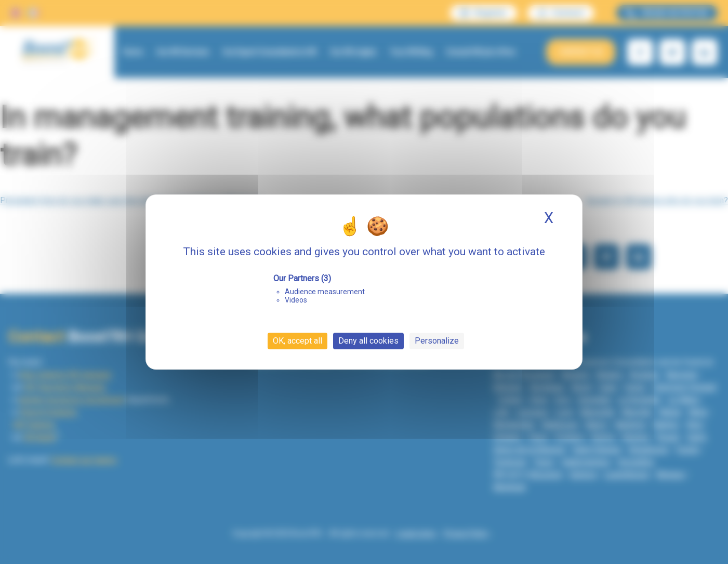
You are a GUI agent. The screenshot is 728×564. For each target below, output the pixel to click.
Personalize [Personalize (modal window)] (437, 341)
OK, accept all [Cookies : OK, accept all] (297, 341)
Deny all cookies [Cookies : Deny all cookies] (368, 341)
